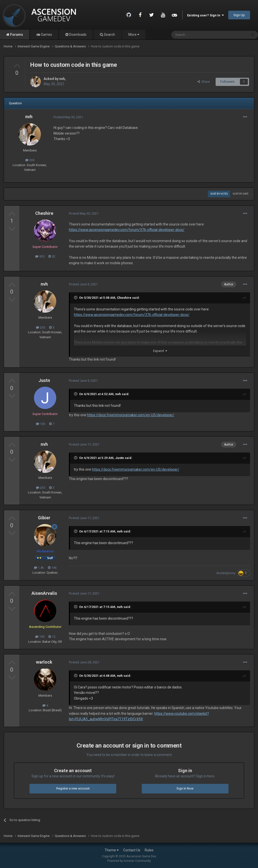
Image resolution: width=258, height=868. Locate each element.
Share (203, 82)
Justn (44, 380)
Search (109, 35)
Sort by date (241, 194)
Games (46, 35)
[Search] (197, 35)
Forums (16, 35)
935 (40, 256)
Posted (68, 117)
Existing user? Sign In (205, 15)
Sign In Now (185, 788)
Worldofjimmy (226, 573)
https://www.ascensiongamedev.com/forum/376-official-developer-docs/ (127, 230)
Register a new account (73, 788)
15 (52, 637)
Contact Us (132, 850)
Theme (112, 850)
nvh (62, 79)
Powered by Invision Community (129, 861)
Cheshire (44, 213)
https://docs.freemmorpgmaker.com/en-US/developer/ (131, 415)
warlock (44, 662)
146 (52, 568)
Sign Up (239, 15)
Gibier (44, 518)
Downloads (77, 35)
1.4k (39, 568)
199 (40, 637)
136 (41, 424)
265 (30, 160)
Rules (149, 850)
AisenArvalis (44, 593)
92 (52, 256)
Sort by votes (219, 194)
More (134, 35)
